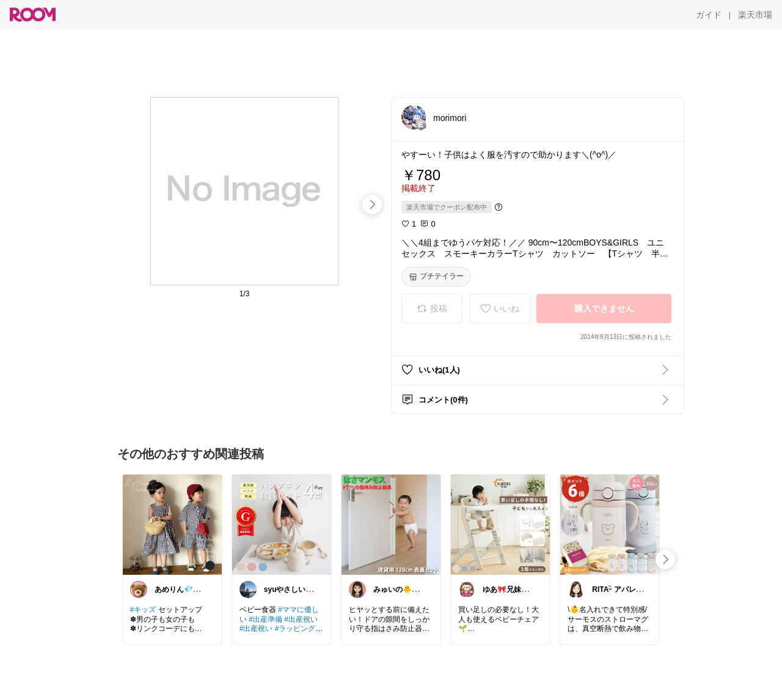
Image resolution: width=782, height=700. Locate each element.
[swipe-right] (372, 205)
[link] (172, 524)
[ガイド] (709, 15)
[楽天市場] (755, 15)
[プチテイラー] (436, 277)
